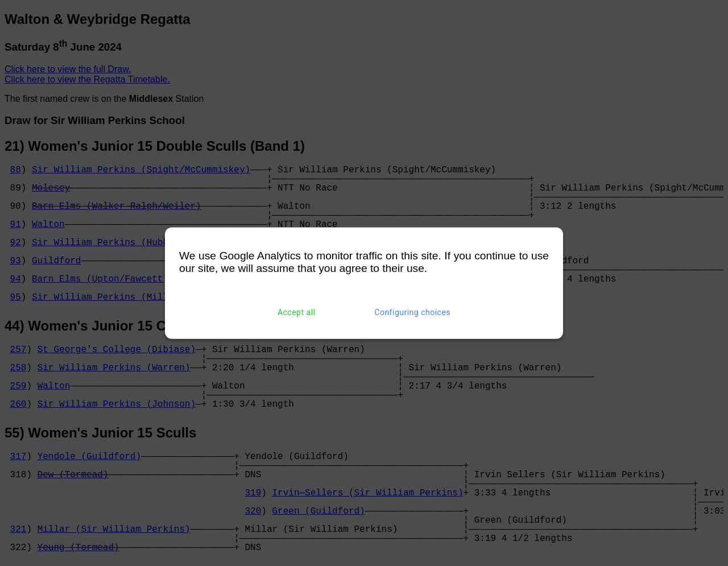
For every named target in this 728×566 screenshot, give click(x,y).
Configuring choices (412, 312)
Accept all (297, 312)
